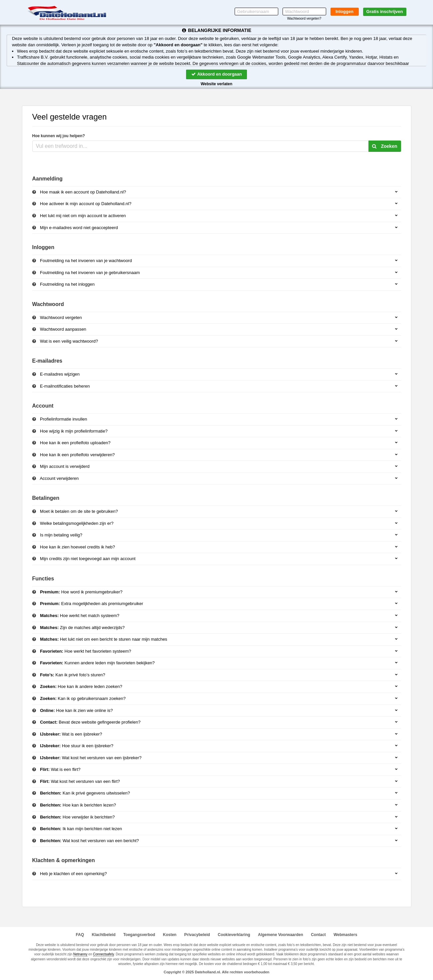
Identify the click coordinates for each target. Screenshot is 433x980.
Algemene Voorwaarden (281, 935)
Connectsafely (104, 954)
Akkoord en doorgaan (216, 74)
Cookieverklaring (234, 935)
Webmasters (345, 935)
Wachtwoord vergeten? (304, 18)
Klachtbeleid (104, 935)
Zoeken (385, 146)
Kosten (170, 935)
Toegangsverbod (139, 935)
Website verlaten (216, 84)
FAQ (80, 935)
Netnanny (80, 954)
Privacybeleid (197, 935)
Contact (318, 935)
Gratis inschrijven (385, 11)
